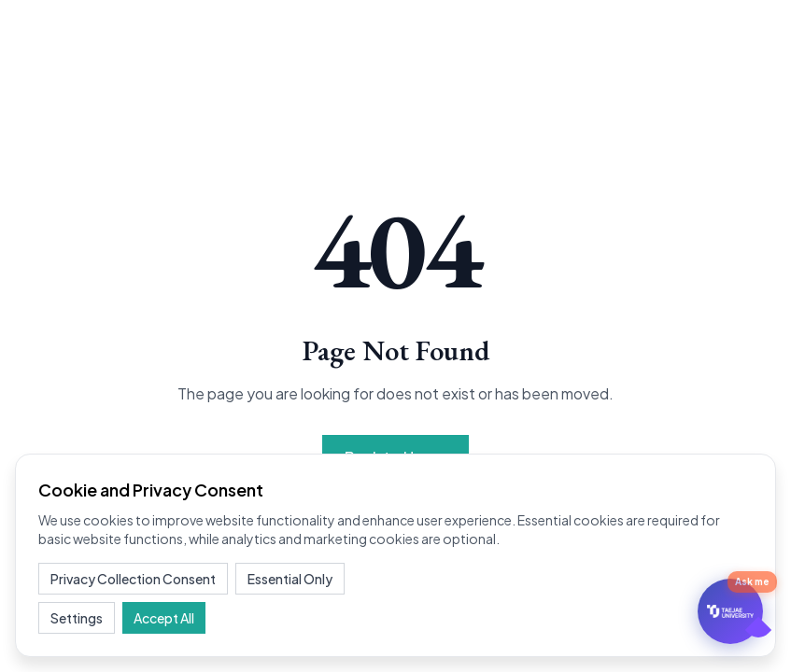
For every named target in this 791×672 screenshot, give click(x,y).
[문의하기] (730, 611)
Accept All (164, 618)
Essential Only (290, 579)
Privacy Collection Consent (133, 579)
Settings (77, 618)
